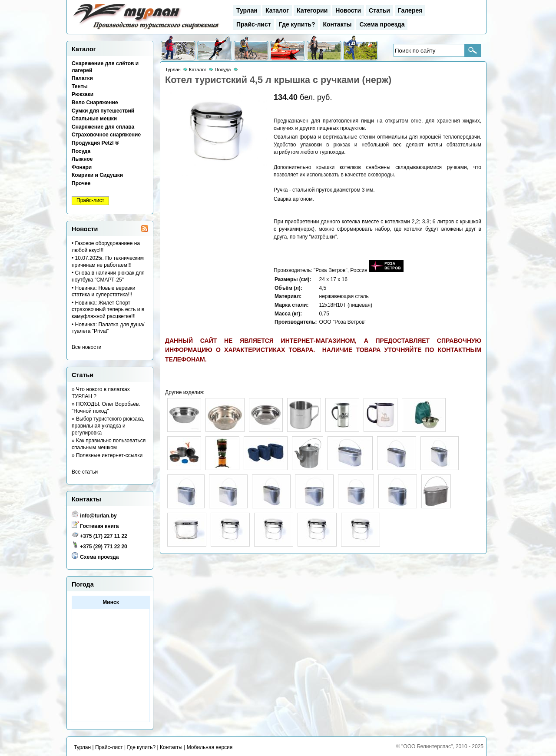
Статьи (379, 10)
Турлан (247, 10)
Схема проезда (382, 24)
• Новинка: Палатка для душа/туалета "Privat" (108, 328)
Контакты (337, 24)
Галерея (410, 10)
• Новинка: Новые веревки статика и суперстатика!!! (103, 292)
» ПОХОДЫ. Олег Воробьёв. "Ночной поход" (106, 408)
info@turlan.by (98, 516)
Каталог (277, 10)
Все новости (86, 347)
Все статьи (85, 472)
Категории (312, 10)
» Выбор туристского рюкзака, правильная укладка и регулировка (108, 426)
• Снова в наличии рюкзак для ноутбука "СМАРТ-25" (108, 276)
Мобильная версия (210, 747)
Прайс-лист (254, 24)
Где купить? (297, 24)
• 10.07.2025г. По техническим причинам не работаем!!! (108, 262)
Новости (348, 10)
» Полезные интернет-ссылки (107, 455)
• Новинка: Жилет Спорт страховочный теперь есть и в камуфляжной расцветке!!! (108, 310)
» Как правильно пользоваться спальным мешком (109, 444)
